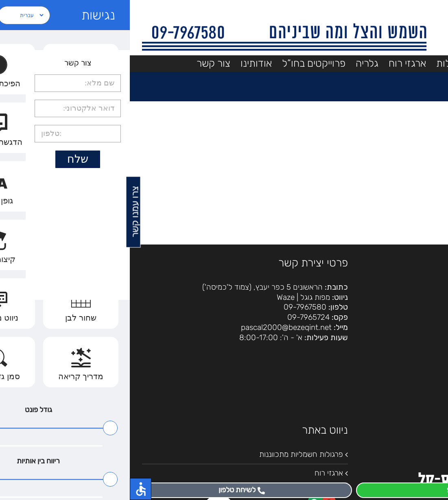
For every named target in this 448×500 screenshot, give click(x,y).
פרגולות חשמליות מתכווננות (171, 454)
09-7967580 (175, 307)
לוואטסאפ (336, 490)
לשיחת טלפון (112, 490)
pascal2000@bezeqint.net (156, 327)
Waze (156, 297)
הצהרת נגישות (414, 305)
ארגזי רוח (199, 473)
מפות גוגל (185, 297)
